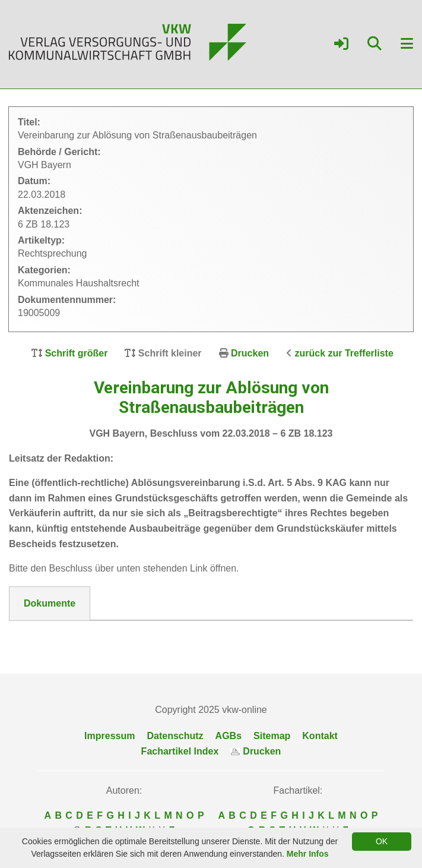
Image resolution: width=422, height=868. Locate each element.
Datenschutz (175, 736)
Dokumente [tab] (50, 603)
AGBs (229, 736)
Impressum (110, 736)
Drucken (250, 353)
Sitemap (272, 736)
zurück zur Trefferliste (344, 353)
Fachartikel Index (180, 751)
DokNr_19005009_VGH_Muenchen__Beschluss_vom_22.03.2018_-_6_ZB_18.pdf (205, 635)
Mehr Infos (308, 854)
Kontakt (320, 736)
